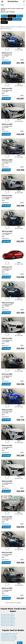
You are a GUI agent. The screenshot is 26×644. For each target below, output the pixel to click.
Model (4, 19)
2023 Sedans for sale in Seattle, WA (8, 619)
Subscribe (23, 5)
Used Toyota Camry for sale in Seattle (9, 636)
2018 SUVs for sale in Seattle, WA (8, 626)
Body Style (12, 16)
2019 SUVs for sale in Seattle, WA (8, 624)
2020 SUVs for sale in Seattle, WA (8, 623)
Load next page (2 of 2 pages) (13, 603)
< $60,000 (17, 19)
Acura (20, 16)
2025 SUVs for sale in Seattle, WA (8, 614)
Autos (2, 5)
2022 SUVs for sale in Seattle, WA (8, 620)
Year (10, 19)
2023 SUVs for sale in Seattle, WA (8, 617)
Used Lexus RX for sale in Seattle (8, 640)
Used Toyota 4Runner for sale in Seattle (9, 638)
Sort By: (4, 22)
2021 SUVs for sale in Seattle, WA (8, 621)
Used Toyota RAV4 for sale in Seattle (8, 635)
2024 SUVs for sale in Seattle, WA (8, 616)
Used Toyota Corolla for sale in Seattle (9, 639)
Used (4, 16)
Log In (19, 5)
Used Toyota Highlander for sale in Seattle (9, 634)
